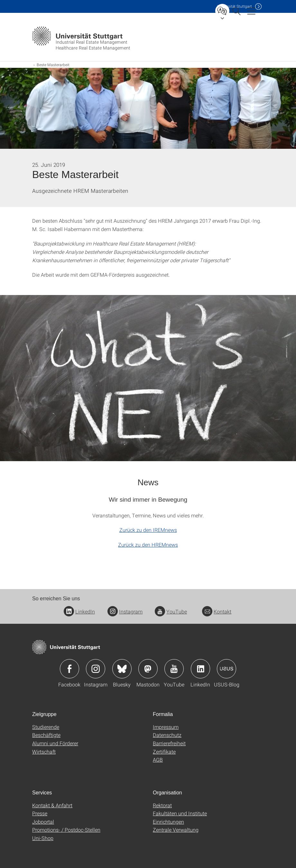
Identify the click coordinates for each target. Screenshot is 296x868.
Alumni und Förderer (55, 743)
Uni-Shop (43, 838)
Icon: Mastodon (148, 669)
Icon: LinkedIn (200, 669)
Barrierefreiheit (169, 743)
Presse (40, 813)
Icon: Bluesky (122, 669)
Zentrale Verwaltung (176, 830)
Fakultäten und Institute (180, 813)
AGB (158, 760)
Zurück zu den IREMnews (148, 530)
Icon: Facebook (69, 669)
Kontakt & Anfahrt (52, 805)
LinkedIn (79, 611)
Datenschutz (167, 735)
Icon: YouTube (174, 669)
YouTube (171, 611)
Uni (235, 6)
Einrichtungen (168, 822)
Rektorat (162, 805)
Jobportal (43, 822)
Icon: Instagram (96, 669)
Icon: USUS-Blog (227, 669)
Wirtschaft (44, 752)
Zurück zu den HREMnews (148, 545)
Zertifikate (164, 752)
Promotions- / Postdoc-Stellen (66, 830)
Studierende (46, 727)
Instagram (125, 611)
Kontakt (217, 611)
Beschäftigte (46, 735)
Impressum (166, 727)
